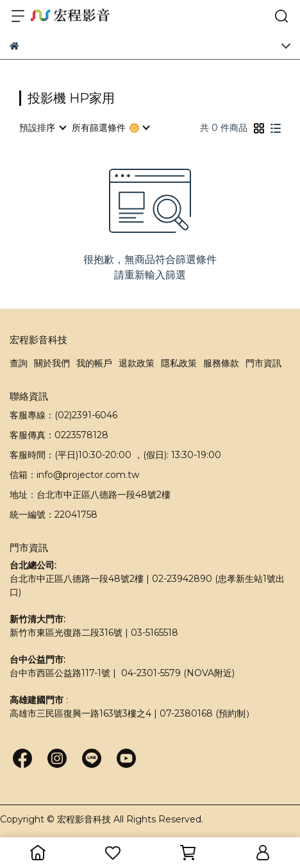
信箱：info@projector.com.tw (74, 475)
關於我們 (52, 363)
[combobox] (42, 128)
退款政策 (137, 363)
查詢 (19, 363)
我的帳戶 (94, 363)
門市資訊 (263, 363)
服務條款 (221, 363)
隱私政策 (179, 363)
